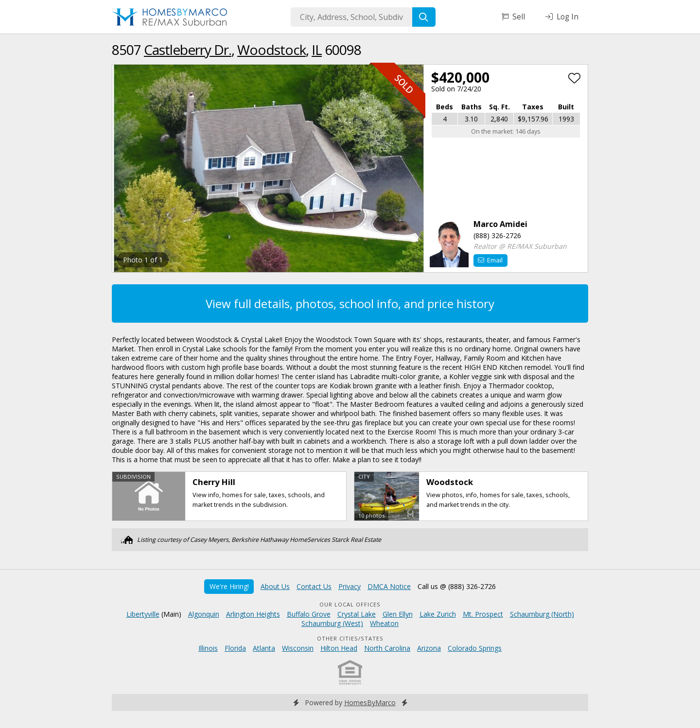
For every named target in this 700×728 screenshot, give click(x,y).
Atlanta (264, 648)
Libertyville (143, 614)
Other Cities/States (350, 638)
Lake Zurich (438, 614)
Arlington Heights (253, 614)
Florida (235, 648)
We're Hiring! (229, 586)
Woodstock (271, 50)
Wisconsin (298, 648)
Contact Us (314, 586)
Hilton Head (339, 648)
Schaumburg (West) (332, 623)
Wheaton (384, 623)
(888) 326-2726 (497, 235)
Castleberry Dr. (188, 50)
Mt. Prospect (483, 614)
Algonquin (204, 614)
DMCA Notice (389, 586)
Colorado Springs (475, 648)
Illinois (208, 648)
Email (490, 260)
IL (317, 50)
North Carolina (387, 648)
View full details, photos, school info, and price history (350, 303)
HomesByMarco (370, 702)
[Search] (424, 17)
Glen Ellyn (398, 614)
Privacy (350, 586)
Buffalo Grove (309, 614)
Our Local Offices (350, 604)
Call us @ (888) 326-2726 (457, 586)
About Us (275, 586)
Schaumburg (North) (542, 614)
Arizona (429, 648)
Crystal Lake (357, 614)
